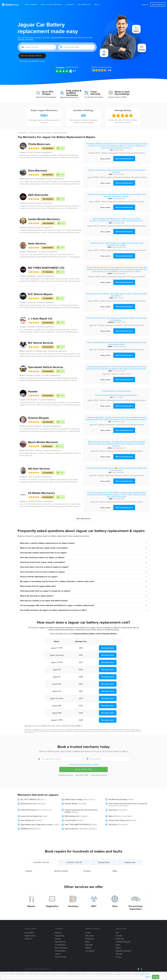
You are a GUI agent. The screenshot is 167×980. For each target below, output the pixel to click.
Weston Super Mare (124, 816)
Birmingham (41, 179)
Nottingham (41, 804)
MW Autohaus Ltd (72, 816)
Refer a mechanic (61, 948)
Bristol (88, 942)
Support (70, 4)
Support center (30, 936)
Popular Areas (104, 862)
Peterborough (42, 351)
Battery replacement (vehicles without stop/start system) (123, 177)
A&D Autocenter (38, 195)
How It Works (31, 4)
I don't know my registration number (84, 764)
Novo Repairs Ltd (28, 820)
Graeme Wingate (38, 418)
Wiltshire (39, 820)
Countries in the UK (41, 862)
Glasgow (75, 812)
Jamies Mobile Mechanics (44, 219)
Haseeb (33, 391)
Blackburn (32, 276)
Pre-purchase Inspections (136, 908)
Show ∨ (79, 726)
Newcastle (89, 945)
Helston (131, 799)
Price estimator (60, 951)
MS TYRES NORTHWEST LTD (46, 268)
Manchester (90, 936)
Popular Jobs (130, 862)
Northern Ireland (61, 871)
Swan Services (37, 243)
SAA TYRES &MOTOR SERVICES (78, 824)
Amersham (123, 810)
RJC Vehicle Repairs (40, 294)
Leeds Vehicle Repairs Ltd (31, 816)
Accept (156, 977)
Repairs (31, 906)
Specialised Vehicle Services (46, 367)
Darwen (31, 227)
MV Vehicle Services (41, 343)
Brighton (88, 948)
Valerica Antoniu (71, 829)
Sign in (145, 5)
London (31, 203)
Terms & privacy (61, 957)
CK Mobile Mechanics (41, 493)
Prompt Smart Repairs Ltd (119, 820)
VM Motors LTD (27, 829)
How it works (29, 933)
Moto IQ (112, 816)
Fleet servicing (60, 942)
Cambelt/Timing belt (123, 942)
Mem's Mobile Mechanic (43, 442)
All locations (90, 951)
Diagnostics (52, 906)
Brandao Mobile (71, 804)
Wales (115, 871)
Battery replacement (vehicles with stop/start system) (123, 153)
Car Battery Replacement (37, 133)
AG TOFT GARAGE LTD (30, 799)
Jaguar (91, 153)
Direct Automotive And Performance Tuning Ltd (128, 804)
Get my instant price (124, 159)
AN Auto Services (39, 469)
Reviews (72, 67)
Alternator (119, 954)
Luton (30, 477)
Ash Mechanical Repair (118, 799)
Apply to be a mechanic (52, 4)
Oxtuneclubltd (71, 820)
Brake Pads (120, 939)
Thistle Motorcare (39, 144)
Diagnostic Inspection (123, 951)
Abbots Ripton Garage (74, 799)
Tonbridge (82, 804)
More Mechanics (83, 519)
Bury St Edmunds (45, 810)
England (29, 871)
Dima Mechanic (38, 170)
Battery (118, 948)
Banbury (81, 820)
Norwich (37, 829)
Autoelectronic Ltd (28, 804)
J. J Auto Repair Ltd (40, 318)
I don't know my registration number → (33, 61)
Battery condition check (121, 374)
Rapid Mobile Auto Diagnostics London (37, 824)
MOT (94, 906)
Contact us (29, 939)
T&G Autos (113, 824)
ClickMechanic (22, 133)
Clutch (118, 945)
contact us (139, 731)
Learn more (145, 974)
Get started (158, 5)
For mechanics (60, 945)
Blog (97, 4)
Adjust (148, 977)
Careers (58, 954)
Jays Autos (113, 810)
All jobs (119, 957)
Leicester (31, 327)
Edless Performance (29, 810)
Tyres (115, 906)
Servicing (73, 906)
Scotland (87, 871)
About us (58, 933)
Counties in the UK (74, 862)
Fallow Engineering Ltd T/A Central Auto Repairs (81, 811)
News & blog (60, 936)
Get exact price (108, 648)
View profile (105, 159)
